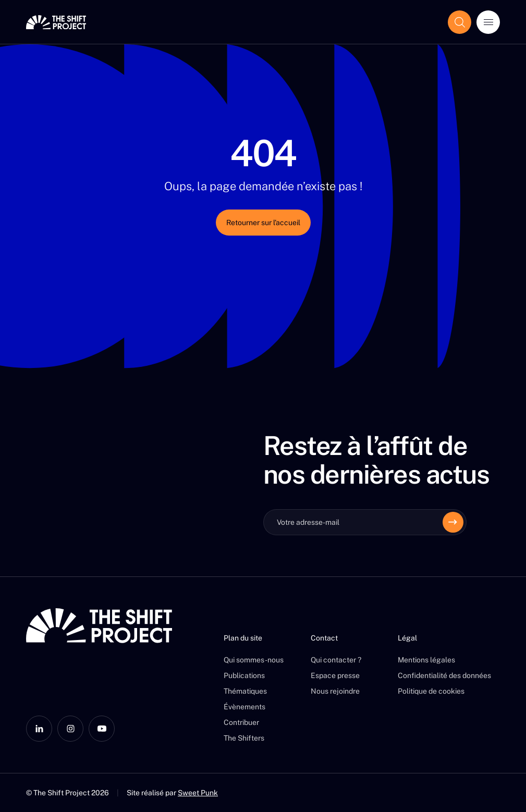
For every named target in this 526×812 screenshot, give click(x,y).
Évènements (244, 707)
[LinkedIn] (39, 729)
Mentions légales (426, 660)
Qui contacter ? (336, 660)
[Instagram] (70, 729)
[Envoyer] (453, 522)
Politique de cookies (431, 691)
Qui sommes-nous (254, 660)
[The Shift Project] (56, 22)
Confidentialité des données (444, 675)
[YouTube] (102, 729)
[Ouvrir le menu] (488, 22)
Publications (244, 675)
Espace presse (335, 675)
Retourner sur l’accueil (263, 223)
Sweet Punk (198, 793)
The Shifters (244, 738)
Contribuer (241, 722)
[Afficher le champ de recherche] (460, 22)
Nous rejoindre (335, 691)
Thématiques (245, 691)
